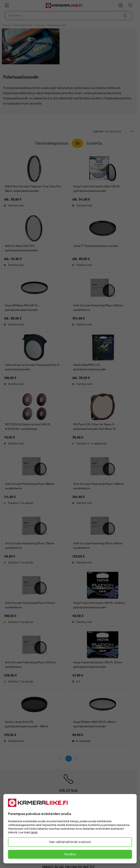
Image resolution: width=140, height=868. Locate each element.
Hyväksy (70, 854)
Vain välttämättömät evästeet (70, 842)
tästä (34, 832)
